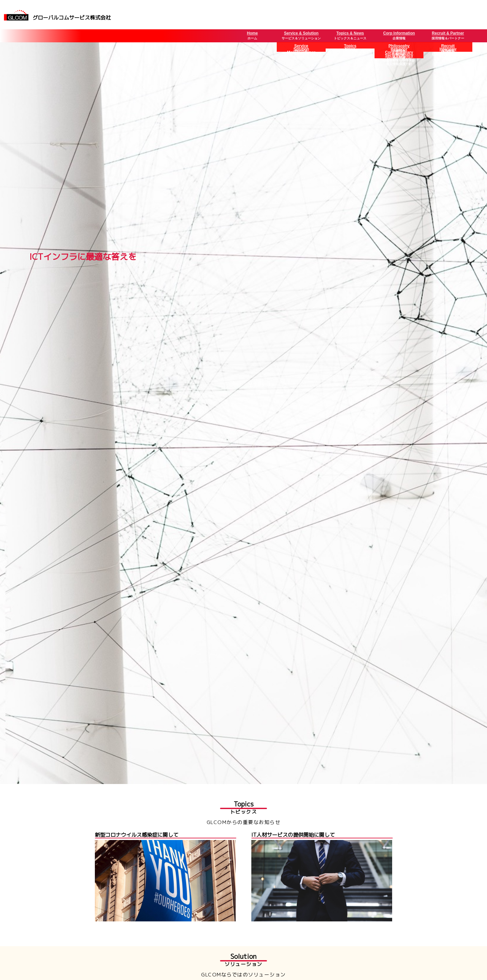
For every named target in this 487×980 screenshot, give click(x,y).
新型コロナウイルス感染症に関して (137, 835)
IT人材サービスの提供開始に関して (293, 835)
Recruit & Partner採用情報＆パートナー (448, 35)
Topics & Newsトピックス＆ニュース (350, 35)
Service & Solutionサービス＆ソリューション (301, 35)
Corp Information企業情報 (399, 35)
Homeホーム (252, 35)
